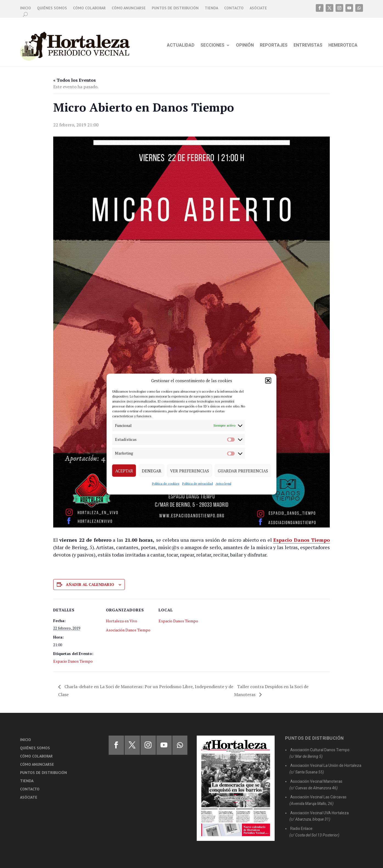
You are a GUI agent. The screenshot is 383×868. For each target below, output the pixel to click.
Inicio (26, 8)
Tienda (211, 8)
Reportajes (274, 46)
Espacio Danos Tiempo (73, 661)
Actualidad (181, 46)
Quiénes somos (52, 8)
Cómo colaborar (89, 8)
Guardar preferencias (243, 470)
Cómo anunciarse (129, 8)
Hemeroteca (343, 46)
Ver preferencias (190, 470)
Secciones (212, 46)
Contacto (234, 8)
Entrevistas (308, 46)
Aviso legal (223, 483)
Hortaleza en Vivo (122, 621)
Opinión (245, 46)
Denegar (152, 470)
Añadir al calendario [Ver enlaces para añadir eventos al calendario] (90, 584)
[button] (268, 381)
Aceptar (124, 470)
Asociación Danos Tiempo (128, 630)
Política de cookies (166, 483)
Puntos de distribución (175, 8)
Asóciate (258, 8)
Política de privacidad (198, 483)
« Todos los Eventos (74, 80)
